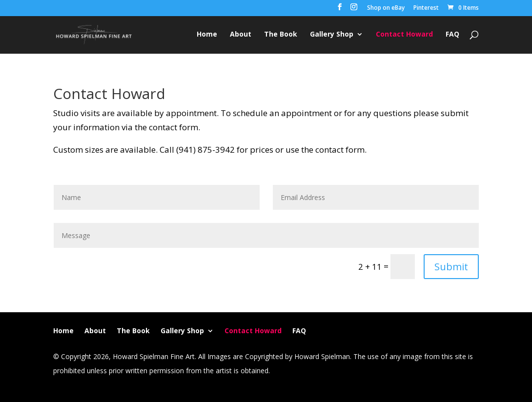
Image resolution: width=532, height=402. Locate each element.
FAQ (452, 35)
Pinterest (426, 8)
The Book (281, 35)
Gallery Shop (332, 35)
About (241, 35)
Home (207, 35)
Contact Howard (404, 35)
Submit (451, 267)
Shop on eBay (386, 8)
